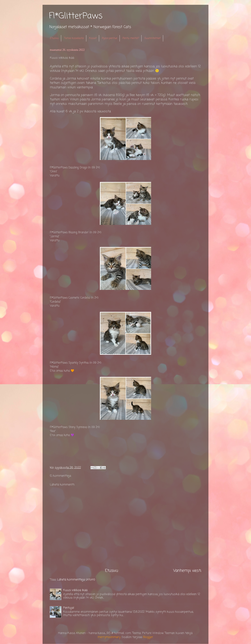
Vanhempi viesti (187, 571)
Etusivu (54, 38)
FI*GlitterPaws (76, 16)
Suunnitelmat (152, 38)
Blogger (148, 637)
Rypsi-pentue (109, 38)
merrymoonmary (109, 637)
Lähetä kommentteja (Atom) (76, 580)
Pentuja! (69, 608)
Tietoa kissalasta (74, 38)
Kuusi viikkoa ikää (75, 590)
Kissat (93, 38)
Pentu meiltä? (131, 38)
